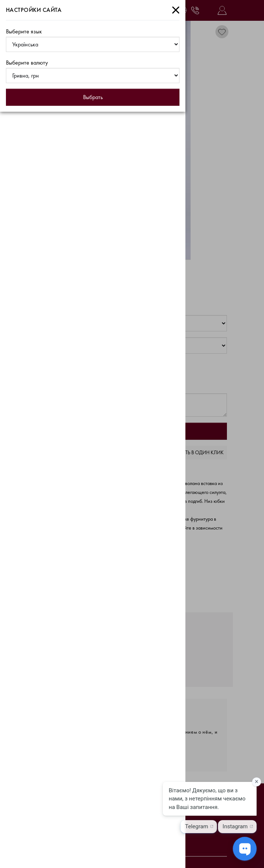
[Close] (176, 10)
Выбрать (93, 97)
